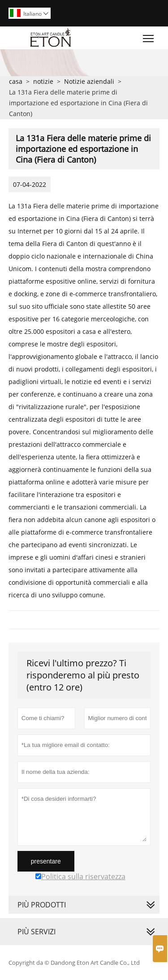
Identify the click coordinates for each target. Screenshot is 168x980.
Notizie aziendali (89, 81)
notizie (43, 81)
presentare (46, 861)
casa (16, 81)
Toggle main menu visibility (149, 36)
